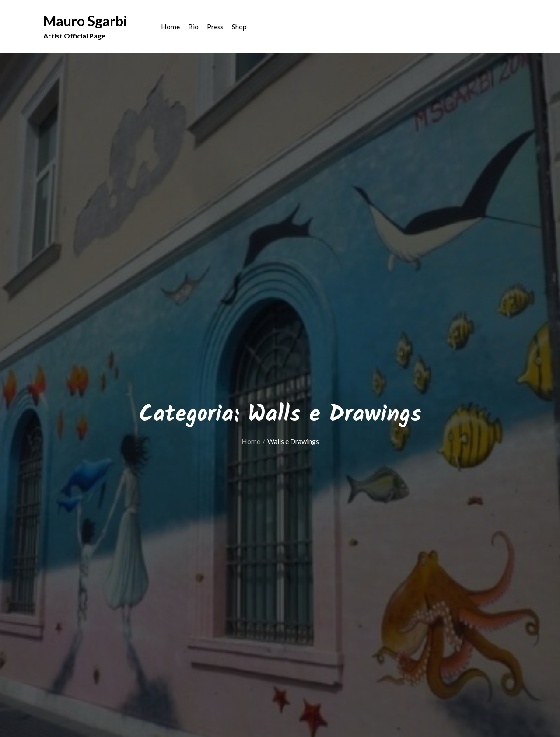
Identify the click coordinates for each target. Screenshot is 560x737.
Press (215, 26)
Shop (239, 26)
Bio (193, 26)
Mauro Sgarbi (85, 21)
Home (170, 26)
